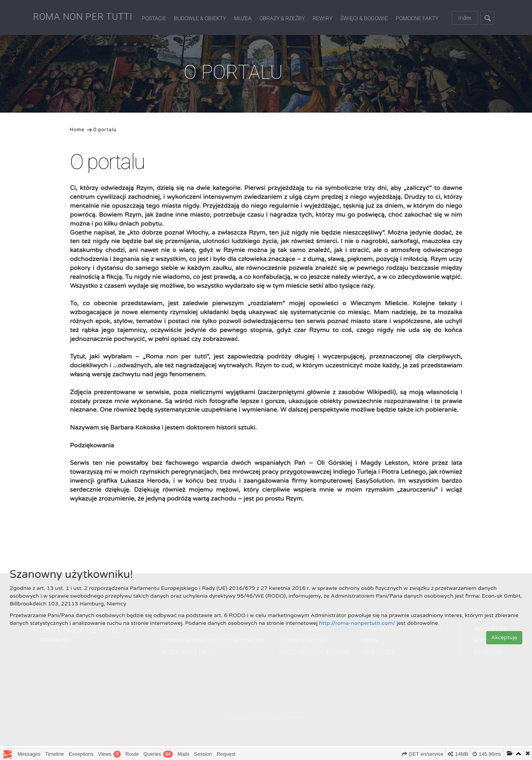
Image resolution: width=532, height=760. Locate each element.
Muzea (243, 18)
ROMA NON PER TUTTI (83, 17)
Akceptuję (504, 637)
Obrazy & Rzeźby (282, 18)
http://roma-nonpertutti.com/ (357, 623)
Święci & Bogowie (364, 18)
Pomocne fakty (417, 18)
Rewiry (323, 18)
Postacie (154, 18)
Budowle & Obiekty (200, 18)
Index (465, 18)
